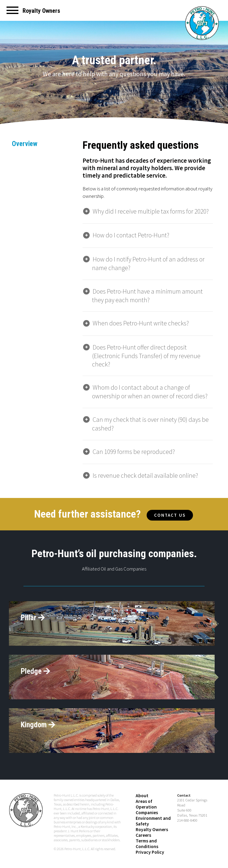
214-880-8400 (187, 817)
